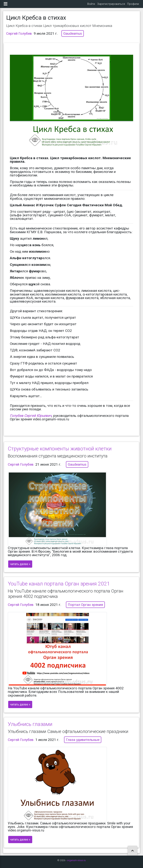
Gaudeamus (73, 36)
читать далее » (20, 567)
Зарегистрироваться (111, 5)
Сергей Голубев (19, 36)
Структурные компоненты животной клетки (60, 452)
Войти (91, 5)
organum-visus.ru (76, 860)
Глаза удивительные (83, 743)
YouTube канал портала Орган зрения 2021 (59, 587)
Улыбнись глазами (30, 727)
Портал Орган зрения (85, 608)
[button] (132, 851)
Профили (133, 5)
